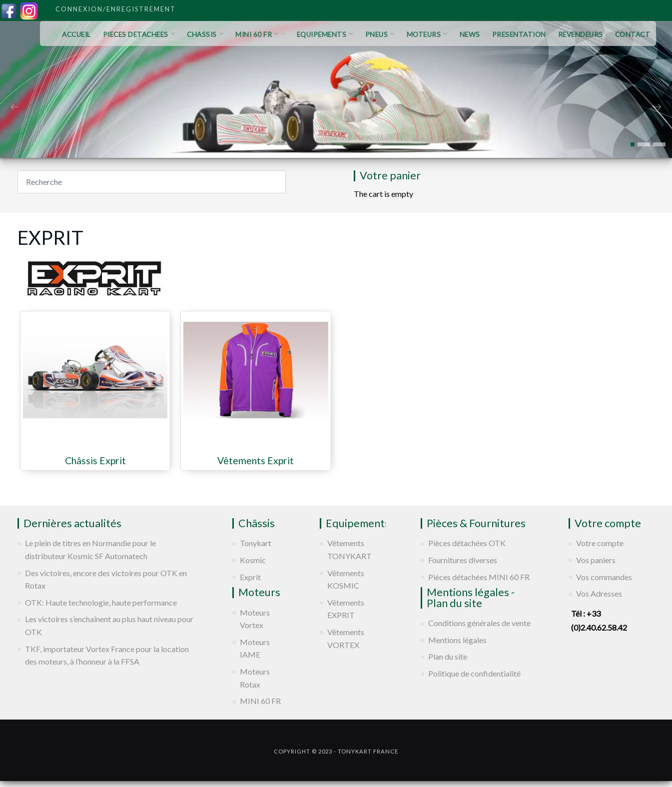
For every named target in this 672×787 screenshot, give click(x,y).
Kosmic (253, 560)
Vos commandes (604, 577)
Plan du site (448, 656)
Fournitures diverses (463, 560)
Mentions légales (457, 640)
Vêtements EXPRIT (346, 609)
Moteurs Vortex (255, 619)
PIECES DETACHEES (139, 34)
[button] (633, 144)
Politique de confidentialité (474, 673)
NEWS (470, 34)
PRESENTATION (519, 34)
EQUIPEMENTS (325, 34)
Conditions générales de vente (479, 623)
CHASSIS (205, 34)
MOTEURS (427, 34)
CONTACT (633, 34)
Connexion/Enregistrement (116, 9)
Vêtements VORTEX (346, 638)
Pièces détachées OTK (467, 543)
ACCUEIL (76, 34)
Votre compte (600, 543)
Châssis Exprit (95, 461)
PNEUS (380, 34)
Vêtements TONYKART (349, 549)
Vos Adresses (599, 593)
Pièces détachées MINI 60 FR (479, 577)
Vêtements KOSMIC (346, 579)
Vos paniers (596, 560)
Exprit (250, 577)
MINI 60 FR (260, 34)
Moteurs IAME (255, 648)
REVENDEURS (581, 34)
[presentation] (14, 106)
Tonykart (256, 543)
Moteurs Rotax (255, 678)
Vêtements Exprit (256, 461)
